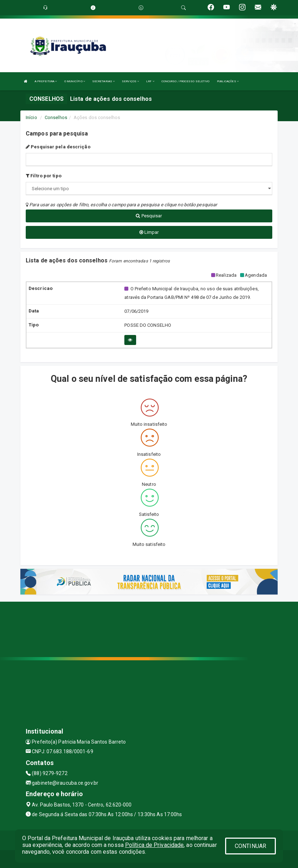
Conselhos (56, 117)
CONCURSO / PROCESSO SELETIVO (186, 81)
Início (31, 117)
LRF (150, 81)
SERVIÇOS (130, 81)
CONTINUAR (250, 846)
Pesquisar (149, 216)
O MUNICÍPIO (75, 81)
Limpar (149, 232)
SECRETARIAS (103, 81)
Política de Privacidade (154, 845)
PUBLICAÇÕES (228, 81)
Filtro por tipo (44, 176)
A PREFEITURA (46, 81)
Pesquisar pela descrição (58, 147)
